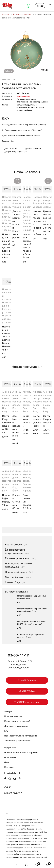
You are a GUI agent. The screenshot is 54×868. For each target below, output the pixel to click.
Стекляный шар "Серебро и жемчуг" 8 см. (30, 636)
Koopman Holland (10, 79)
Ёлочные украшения (22, 15)
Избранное (10, 748)
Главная (6, 15)
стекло (33, 105)
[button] (4, 189)
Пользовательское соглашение (21, 736)
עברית (40, 6)
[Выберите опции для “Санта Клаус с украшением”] (34, 384)
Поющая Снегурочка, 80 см (16, 502)
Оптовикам (10, 757)
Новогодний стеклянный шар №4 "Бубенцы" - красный (32, 623)
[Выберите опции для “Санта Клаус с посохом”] (44, 384)
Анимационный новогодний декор (11, 395)
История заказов (13, 716)
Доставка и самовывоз (16, 726)
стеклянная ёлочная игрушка (30, 107)
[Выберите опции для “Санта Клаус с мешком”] (24, 384)
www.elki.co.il (41, 857)
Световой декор (15, 577)
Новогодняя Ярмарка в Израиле (21, 753)
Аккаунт (9, 711)
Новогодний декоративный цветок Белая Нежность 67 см (7, 340)
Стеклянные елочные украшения (32, 102)
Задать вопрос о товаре (16, 152)
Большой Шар (23, 105)
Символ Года (12, 582)
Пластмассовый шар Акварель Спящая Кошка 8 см (32, 610)
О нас (7, 762)
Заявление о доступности (18, 741)
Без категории (14, 545)
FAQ (6, 731)
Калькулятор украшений (17, 721)
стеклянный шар (24, 110)
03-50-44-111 (19, 655)
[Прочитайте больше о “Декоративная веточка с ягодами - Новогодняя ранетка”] (14, 189)
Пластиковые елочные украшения (10, 227)
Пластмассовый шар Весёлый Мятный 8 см (32, 597)
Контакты (9, 767)
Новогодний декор (16, 572)
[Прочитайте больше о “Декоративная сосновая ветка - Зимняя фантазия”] (44, 189)
